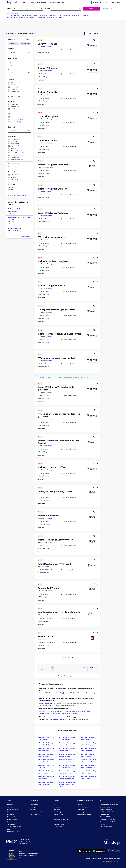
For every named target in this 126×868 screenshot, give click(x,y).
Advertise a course (59, 824)
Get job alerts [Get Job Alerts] (92, 33)
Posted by (12, 101)
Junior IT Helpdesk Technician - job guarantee (56, 388)
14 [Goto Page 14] (84, 668)
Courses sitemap (58, 827)
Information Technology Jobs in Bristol (46, 761)
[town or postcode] (66, 9)
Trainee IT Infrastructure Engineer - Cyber (59, 334)
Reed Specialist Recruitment (108, 812)
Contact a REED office (14, 832)
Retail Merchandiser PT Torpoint (54, 564)
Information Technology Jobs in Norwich (88, 738)
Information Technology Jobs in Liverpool (67, 761)
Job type (11, 80)
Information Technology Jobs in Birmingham (22, 17)
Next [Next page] (91, 669)
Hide (10, 114)
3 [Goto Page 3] (63, 668)
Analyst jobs (43, 15)
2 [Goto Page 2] (57, 668)
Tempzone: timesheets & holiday (109, 805)
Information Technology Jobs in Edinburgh (46, 783)
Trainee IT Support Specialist (53, 285)
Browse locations (12, 817)
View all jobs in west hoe (17, 196)
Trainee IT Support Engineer (52, 189)
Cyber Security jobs (55, 15)
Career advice (11, 822)
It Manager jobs (26, 15)
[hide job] (97, 40)
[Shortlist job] (94, 40)
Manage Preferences (91, 858)
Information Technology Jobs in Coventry (46, 772)
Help (9, 829)
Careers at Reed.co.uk (83, 807)
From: (10, 62)
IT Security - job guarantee (51, 237)
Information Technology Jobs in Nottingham (88, 744)
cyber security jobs (71, 713)
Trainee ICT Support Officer (52, 467)
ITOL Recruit (48, 494)
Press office (80, 809)
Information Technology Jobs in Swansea (88, 772)
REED (102, 801)
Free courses (57, 817)
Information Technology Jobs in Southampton (88, 766)
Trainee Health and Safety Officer (55, 540)
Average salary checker (14, 827)
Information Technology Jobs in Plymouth (88, 750)
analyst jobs (57, 713)
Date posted (12, 127)
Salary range (12, 58)
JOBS (9, 801)
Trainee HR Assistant (48, 516)
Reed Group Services (106, 809)
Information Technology (17, 33)
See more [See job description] (41, 56)
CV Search (33, 809)
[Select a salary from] (20, 66)
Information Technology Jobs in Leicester (67, 755)
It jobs (35, 15)
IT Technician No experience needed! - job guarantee (59, 415)
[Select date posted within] (20, 131)
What (9, 9)
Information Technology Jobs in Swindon (88, 778)
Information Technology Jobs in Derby (46, 778)
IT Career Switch (49, 167)
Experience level (14, 164)
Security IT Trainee (47, 44)
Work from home (12, 812)
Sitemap (10, 834)
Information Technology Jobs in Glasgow (67, 738)
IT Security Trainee (47, 141)
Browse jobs (107, 9)
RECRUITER (34, 801)
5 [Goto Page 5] (73, 668)
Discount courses (58, 814)
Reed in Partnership (106, 814)
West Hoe (33, 33)
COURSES (57, 801)
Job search (11, 807)
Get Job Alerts (46, 377)
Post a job (33, 807)
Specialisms (12, 136)
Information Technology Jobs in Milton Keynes (67, 778)
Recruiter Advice (35, 814)
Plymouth (12, 187)
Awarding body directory (61, 819)
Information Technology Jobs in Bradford (52, 17)
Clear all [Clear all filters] (29, 39)
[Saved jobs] (115, 3)
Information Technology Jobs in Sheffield (88, 761)
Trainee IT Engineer (48, 68)
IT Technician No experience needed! (56, 358)
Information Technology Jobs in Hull (67, 744)
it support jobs (87, 711)
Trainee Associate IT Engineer (53, 261)
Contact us (10, 805)
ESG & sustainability (106, 827)
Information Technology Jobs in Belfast (76, 15)
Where (47, 9)
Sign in (52, 705)
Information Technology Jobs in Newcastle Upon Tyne (67, 784)
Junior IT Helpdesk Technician (53, 213)
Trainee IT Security (47, 92)
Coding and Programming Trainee (55, 491)
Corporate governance (83, 812)
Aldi (46, 639)
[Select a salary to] (20, 73)
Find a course (57, 809)
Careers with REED (105, 817)
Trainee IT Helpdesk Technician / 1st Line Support (58, 442)
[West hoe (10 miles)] (26, 43)
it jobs (50, 713)
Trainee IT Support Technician (53, 165)
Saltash (11, 189)
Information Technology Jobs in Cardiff (46, 766)
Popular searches (12, 819)
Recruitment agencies (37, 812)
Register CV (97, 3)
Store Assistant (46, 636)
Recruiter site (34, 805)
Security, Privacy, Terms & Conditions (109, 858)
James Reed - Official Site (107, 819)
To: (9, 70)
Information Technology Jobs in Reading (88, 755)
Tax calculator (11, 824)
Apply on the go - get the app (68, 676)
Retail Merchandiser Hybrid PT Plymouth (59, 612)
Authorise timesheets (106, 807)
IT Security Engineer (48, 116)
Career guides (58, 822)
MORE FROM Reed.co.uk (85, 801)
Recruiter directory (13, 809)
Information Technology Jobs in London (67, 766)
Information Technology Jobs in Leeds (67, 750)
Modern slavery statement (84, 814)
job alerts (48, 703)
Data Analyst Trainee (48, 588)
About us (79, 805)
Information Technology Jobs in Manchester (67, 772)
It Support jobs (14, 15)
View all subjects (58, 812)
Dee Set (47, 567)
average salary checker (57, 719)
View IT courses (27, 237)
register (58, 705)
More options (13, 172)
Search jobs (91, 9)
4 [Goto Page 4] (68, 668)
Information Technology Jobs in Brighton (46, 755)
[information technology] (14, 43)
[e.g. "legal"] (27, 9)
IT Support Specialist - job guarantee (57, 310)
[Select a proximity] (20, 53)
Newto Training (47, 46)
